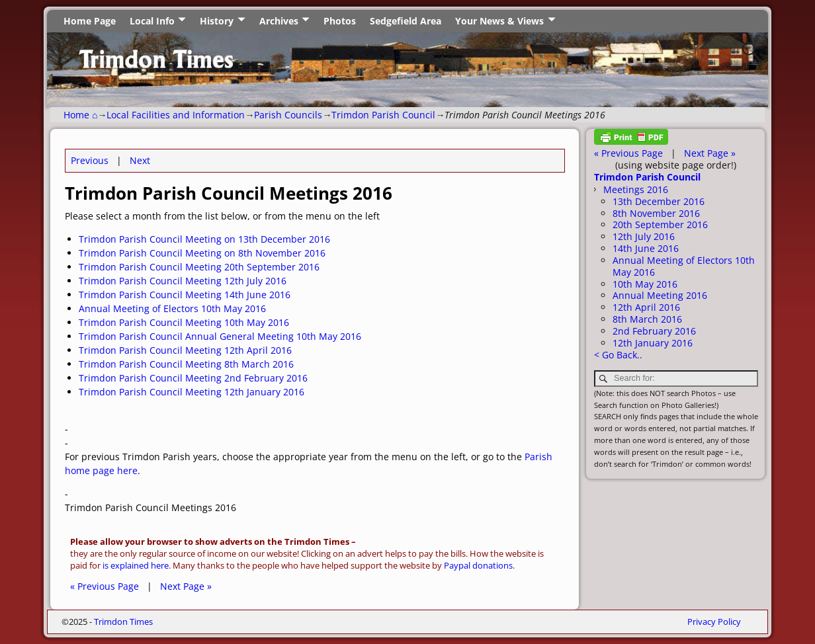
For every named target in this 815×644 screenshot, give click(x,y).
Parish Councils (288, 115)
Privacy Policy (714, 622)
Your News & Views (499, 21)
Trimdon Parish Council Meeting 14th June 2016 (185, 295)
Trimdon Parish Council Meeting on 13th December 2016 (204, 239)
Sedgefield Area (406, 21)
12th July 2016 (644, 236)
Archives (279, 21)
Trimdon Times (123, 622)
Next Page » (186, 586)
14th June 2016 (646, 248)
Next (140, 160)
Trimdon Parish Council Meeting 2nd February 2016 (193, 378)
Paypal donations (478, 566)
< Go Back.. (618, 355)
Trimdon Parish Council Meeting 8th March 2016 (186, 364)
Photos (340, 21)
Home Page (90, 21)
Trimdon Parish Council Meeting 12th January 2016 (192, 392)
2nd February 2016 (654, 331)
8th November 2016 (656, 213)
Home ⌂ (80, 115)
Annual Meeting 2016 (660, 295)
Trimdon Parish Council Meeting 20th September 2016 (199, 267)
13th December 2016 (659, 201)
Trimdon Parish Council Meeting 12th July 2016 (183, 281)
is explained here (136, 566)
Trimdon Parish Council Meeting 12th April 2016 (185, 350)
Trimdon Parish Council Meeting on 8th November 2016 (202, 253)
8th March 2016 (647, 319)
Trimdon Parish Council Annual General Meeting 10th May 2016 (220, 336)
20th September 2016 (660, 224)
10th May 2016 (645, 284)
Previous (90, 160)
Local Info (152, 21)
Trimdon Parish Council (383, 115)
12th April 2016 (646, 307)
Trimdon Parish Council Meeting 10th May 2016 (184, 322)
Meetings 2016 (636, 189)
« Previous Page (105, 586)
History (217, 21)
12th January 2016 (653, 343)
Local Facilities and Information (176, 115)
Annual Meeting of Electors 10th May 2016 (172, 308)
